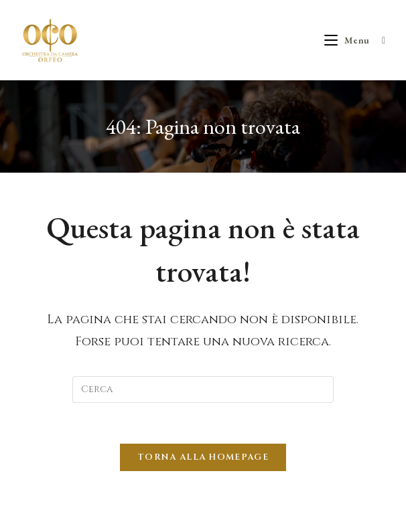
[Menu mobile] (348, 40)
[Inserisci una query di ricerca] (203, 389)
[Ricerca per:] (379, 40)
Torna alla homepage (203, 457)
